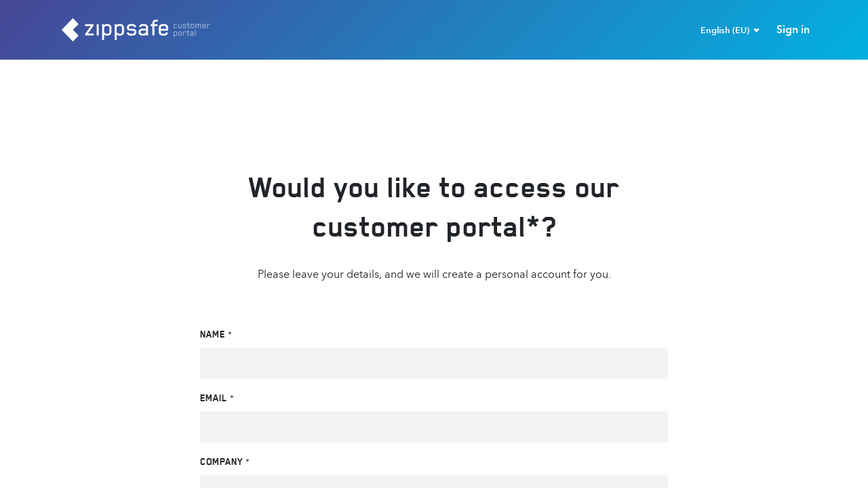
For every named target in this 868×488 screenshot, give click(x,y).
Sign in (793, 29)
